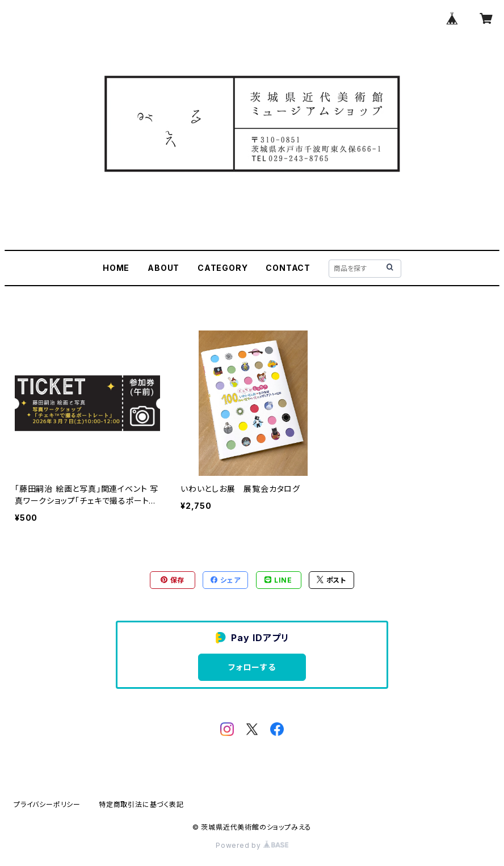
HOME (116, 268)
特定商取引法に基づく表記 (141, 804)
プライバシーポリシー (47, 804)
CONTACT (288, 268)
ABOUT (163, 268)
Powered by (252, 845)
